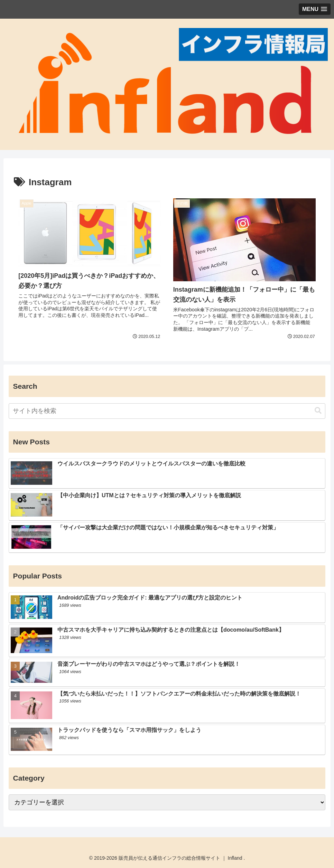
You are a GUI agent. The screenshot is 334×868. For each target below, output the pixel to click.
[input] (167, 411)
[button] (318, 411)
